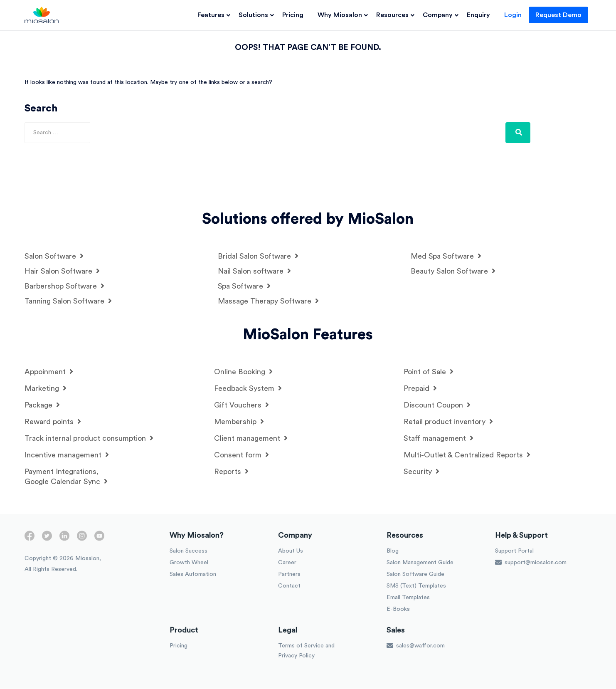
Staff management (439, 438)
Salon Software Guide (415, 575)
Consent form (241, 455)
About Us (291, 551)
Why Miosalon (343, 15)
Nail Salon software (254, 271)
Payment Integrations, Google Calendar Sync (66, 477)
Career (287, 563)
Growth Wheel (189, 563)
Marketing (46, 389)
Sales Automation (193, 575)
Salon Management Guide (420, 563)
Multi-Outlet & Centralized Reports (467, 455)
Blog (393, 551)
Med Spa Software (446, 256)
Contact (289, 586)
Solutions (257, 15)
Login (516, 15)
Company (441, 15)
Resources (396, 15)
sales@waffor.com (416, 646)
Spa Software (244, 286)
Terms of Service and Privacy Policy (306, 651)
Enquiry (482, 15)
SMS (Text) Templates (416, 586)
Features (214, 15)
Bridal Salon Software (258, 256)
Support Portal (514, 551)
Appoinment (49, 372)
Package (42, 405)
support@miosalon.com (531, 563)
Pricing (296, 15)
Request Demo (562, 15)
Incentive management (67, 455)
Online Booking (243, 372)
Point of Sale (429, 372)
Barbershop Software (64, 286)
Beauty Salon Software (453, 271)
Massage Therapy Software (268, 301)
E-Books (398, 610)
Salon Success (188, 551)
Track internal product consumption (89, 438)
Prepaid (420, 389)
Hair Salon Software (62, 271)
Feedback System (248, 389)
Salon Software (54, 256)
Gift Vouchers (241, 405)
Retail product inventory (448, 422)
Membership (239, 422)
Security (421, 472)
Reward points (53, 422)
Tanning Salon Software (68, 301)
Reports (231, 472)
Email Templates (408, 598)
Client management (251, 438)
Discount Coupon (437, 405)
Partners (289, 575)
